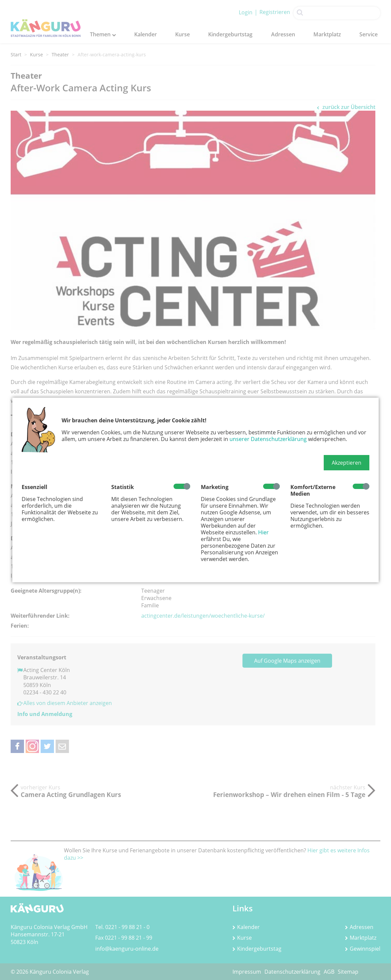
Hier (263, 532)
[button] (347, 463)
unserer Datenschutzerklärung (268, 439)
